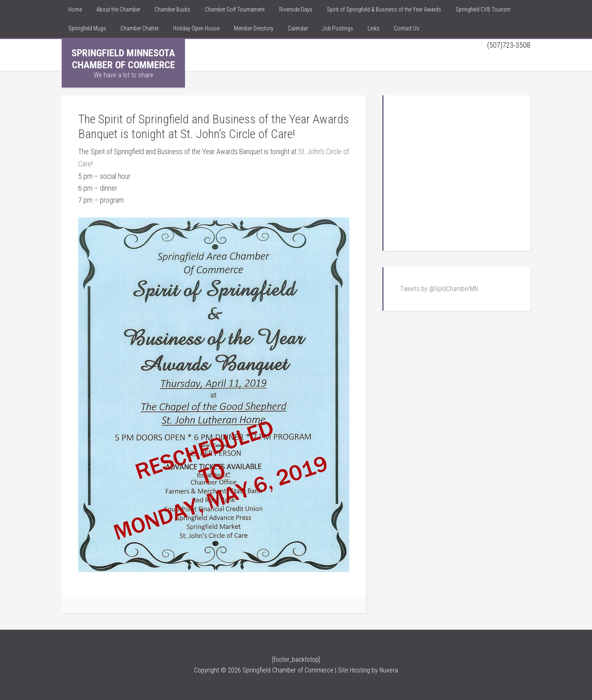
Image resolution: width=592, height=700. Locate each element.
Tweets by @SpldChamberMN (439, 289)
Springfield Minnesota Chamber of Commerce (123, 59)
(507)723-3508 (509, 45)
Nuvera (389, 670)
